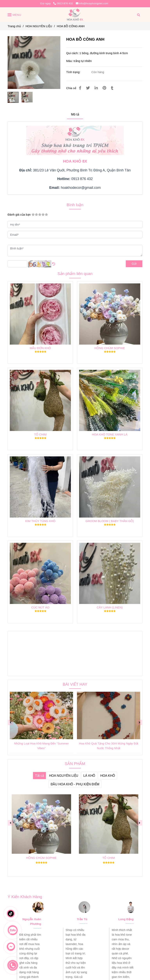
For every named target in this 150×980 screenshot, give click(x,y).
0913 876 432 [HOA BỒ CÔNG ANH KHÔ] (63, 3)
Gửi (134, 264)
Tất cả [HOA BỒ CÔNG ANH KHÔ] (39, 776)
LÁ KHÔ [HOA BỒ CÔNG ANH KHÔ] (89, 776)
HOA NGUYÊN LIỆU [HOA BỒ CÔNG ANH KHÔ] (39, 26)
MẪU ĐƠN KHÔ (40, 348)
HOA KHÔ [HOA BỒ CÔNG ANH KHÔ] (108, 776)
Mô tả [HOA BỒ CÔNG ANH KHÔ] (75, 114)
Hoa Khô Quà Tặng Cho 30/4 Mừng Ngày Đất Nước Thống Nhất (109, 746)
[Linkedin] (96, 88)
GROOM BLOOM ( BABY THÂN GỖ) (110, 521)
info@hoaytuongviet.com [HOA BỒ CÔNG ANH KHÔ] (92, 3)
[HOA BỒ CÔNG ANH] (75, 15)
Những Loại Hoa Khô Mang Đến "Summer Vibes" (42, 746)
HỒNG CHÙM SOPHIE (110, 348)
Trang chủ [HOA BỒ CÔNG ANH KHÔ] (14, 26)
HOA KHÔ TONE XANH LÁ (110, 434)
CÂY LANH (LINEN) (110, 607)
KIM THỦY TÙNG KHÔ (40, 521)
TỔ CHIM (40, 434)
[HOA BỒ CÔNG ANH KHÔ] (34, 63)
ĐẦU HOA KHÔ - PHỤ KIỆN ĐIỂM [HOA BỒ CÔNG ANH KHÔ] (75, 784)
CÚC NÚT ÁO (40, 607)
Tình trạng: (74, 72)
